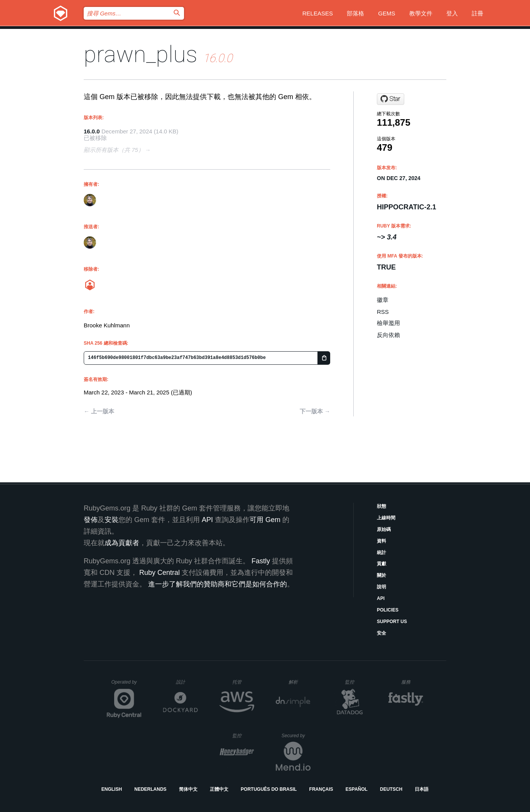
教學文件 (421, 13)
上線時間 (386, 518)
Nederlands (150, 789)
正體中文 (219, 789)
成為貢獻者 (122, 543)
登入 (452, 13)
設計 (187, 682)
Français (321, 789)
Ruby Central (160, 573)
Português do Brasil (269, 789)
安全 (381, 633)
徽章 (383, 300)
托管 (242, 682)
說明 (381, 587)
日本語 (422, 789)
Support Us (392, 622)
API (381, 598)
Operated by (127, 685)
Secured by (296, 736)
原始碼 (384, 529)
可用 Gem (265, 520)
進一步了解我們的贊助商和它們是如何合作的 (218, 584)
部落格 (355, 13)
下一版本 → (315, 411)
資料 (381, 541)
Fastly (261, 561)
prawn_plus (141, 54)
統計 (381, 553)
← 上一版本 (99, 411)
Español (357, 789)
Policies (388, 610)
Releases (318, 13)
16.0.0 (92, 131)
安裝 (111, 520)
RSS (383, 312)
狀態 (381, 506)
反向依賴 (388, 335)
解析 (300, 682)
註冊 (478, 13)
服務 (412, 682)
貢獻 (381, 564)
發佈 (91, 520)
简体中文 (188, 789)
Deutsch (391, 789)
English (112, 789)
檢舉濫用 (388, 323)
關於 (381, 575)
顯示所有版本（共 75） (114, 150)
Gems (387, 13)
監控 (356, 682)
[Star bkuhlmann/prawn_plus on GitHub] (391, 99)
